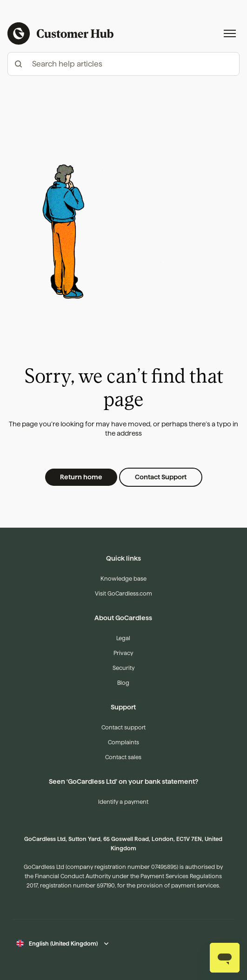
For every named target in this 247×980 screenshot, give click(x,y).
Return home (81, 477)
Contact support (123, 727)
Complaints (123, 742)
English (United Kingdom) (63, 944)
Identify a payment (123, 802)
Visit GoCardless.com (123, 593)
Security (123, 668)
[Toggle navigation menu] (230, 33)
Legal (123, 638)
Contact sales (123, 757)
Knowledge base (123, 579)
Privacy (123, 653)
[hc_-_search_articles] (123, 64)
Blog (123, 683)
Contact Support (161, 477)
